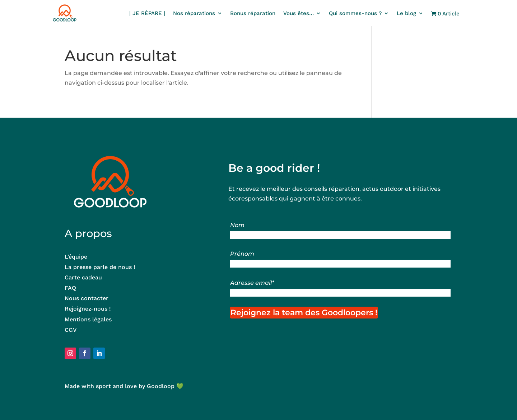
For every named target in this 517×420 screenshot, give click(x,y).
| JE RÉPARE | (147, 14)
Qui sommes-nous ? (355, 14)
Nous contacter (87, 298)
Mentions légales (88, 319)
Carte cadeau (83, 277)
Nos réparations (194, 14)
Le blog (406, 14)
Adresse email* (252, 283)
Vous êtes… (299, 14)
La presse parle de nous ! (100, 267)
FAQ (70, 288)
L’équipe (76, 257)
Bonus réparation (253, 14)
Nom (237, 225)
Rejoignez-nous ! (89, 309)
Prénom (242, 254)
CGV (71, 330)
